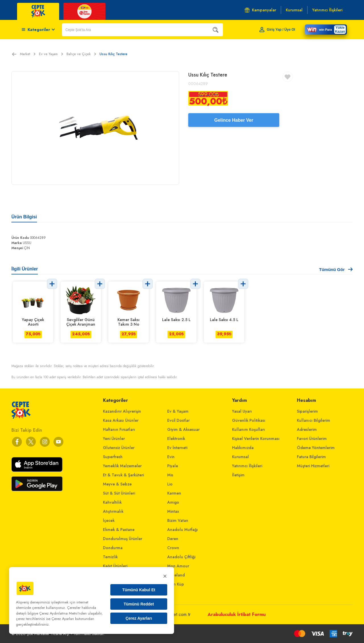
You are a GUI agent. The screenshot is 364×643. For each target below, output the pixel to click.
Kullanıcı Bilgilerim (314, 420)
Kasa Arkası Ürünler (121, 420)
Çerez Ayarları (139, 618)
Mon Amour (178, 566)
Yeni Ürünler (114, 439)
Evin (171, 457)
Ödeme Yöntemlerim (316, 448)
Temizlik (110, 557)
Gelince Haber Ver (234, 120)
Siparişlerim (307, 411)
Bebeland (176, 575)
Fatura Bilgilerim (311, 457)
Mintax (173, 511)
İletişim (238, 475)
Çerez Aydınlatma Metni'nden (63, 613)
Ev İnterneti (177, 448)
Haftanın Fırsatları (119, 429)
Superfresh (113, 457)
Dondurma (113, 548)
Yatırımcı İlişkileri (247, 466)
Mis (170, 475)
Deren (173, 539)
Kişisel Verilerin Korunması (256, 439)
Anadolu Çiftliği (181, 557)
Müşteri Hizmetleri (313, 466)
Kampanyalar (260, 10)
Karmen (174, 493)
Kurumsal (240, 457)
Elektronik (176, 439)
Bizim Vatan (178, 520)
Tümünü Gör (336, 269)
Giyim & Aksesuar (183, 429)
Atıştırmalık (113, 511)
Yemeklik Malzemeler (122, 466)
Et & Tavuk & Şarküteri (123, 475)
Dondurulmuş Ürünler (123, 539)
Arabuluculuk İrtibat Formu (237, 614)
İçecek (109, 520)
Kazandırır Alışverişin (122, 411)
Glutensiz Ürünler (119, 448)
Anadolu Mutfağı (183, 530)
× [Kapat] (165, 576)
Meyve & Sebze (117, 484)
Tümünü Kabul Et (139, 590)
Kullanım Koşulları (249, 429)
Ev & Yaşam (178, 411)
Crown (173, 548)
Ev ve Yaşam (51, 54)
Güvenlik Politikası (249, 420)
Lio (170, 484)
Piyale (173, 466)
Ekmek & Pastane (119, 530)
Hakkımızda (243, 448)
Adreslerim (307, 429)
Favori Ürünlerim (312, 439)
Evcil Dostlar (178, 420)
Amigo (173, 502)
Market (28, 54)
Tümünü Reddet (139, 604)
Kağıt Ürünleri (115, 566)
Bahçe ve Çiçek (81, 54)
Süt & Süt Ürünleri (119, 493)
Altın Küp (176, 584)
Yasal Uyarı (242, 411)
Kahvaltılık (112, 502)
